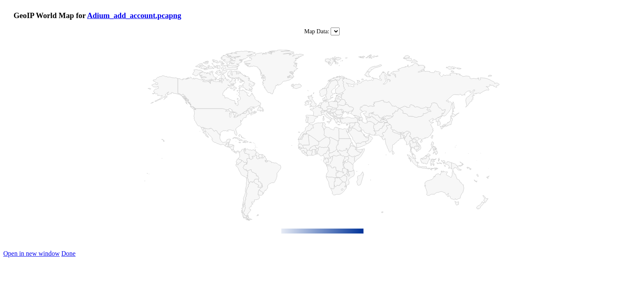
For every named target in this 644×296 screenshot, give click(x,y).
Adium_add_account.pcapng (134, 15)
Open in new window (31, 253)
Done (68, 253)
